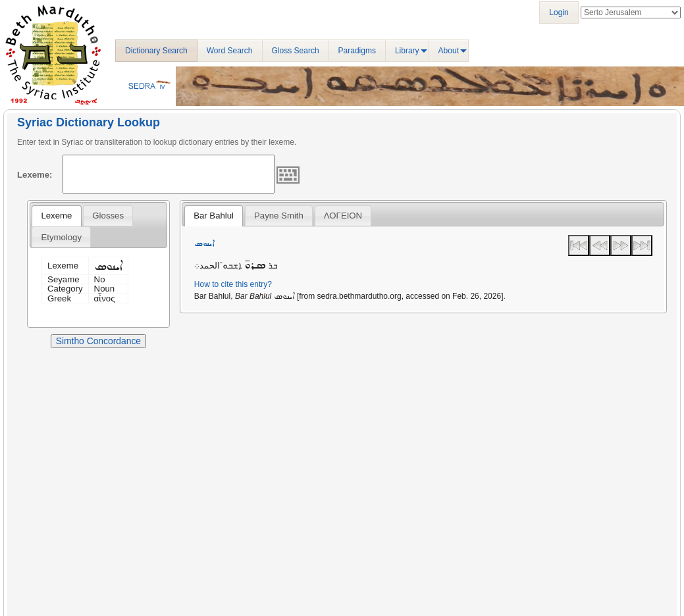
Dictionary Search (156, 51)
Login (559, 13)
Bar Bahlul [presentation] (214, 216)
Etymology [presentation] (61, 237)
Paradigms (357, 51)
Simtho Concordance (98, 341)
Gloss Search (296, 51)
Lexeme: (35, 175)
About (449, 51)
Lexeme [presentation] (56, 216)
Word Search (230, 51)
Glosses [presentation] (108, 216)
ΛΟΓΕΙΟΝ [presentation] (343, 216)
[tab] (56, 216)
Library (407, 51)
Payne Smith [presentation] (279, 216)
